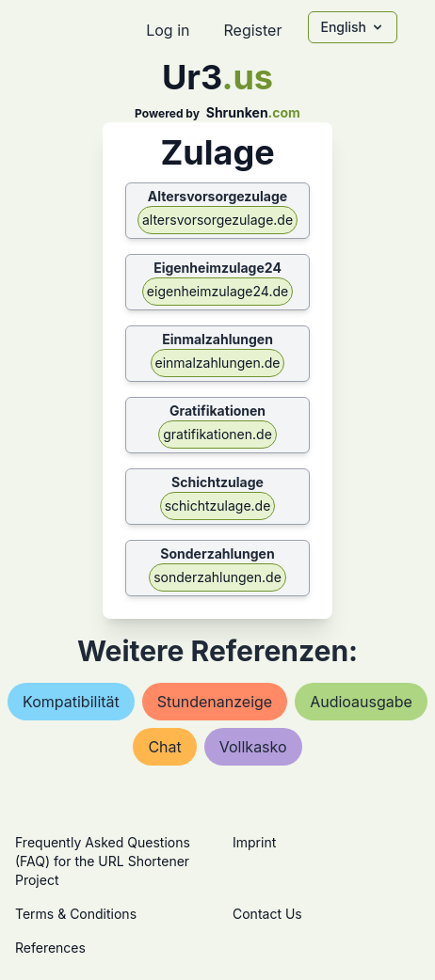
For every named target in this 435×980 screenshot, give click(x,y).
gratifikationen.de (217, 434)
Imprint (254, 842)
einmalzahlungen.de (218, 363)
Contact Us (267, 914)
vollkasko (253, 747)
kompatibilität (71, 702)
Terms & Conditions (76, 914)
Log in (168, 30)
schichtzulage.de (218, 506)
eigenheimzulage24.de (217, 291)
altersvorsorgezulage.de (217, 220)
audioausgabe (361, 702)
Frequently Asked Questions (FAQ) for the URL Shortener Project (103, 861)
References (50, 948)
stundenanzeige (215, 702)
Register (252, 30)
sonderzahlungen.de (217, 577)
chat (164, 747)
